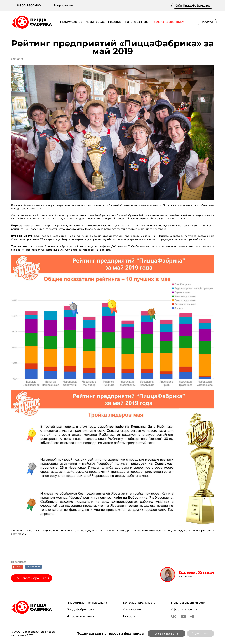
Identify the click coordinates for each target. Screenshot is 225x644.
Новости (207, 22)
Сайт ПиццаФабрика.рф (193, 6)
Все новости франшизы (32, 578)
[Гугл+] (17, 567)
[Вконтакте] (34, 567)
